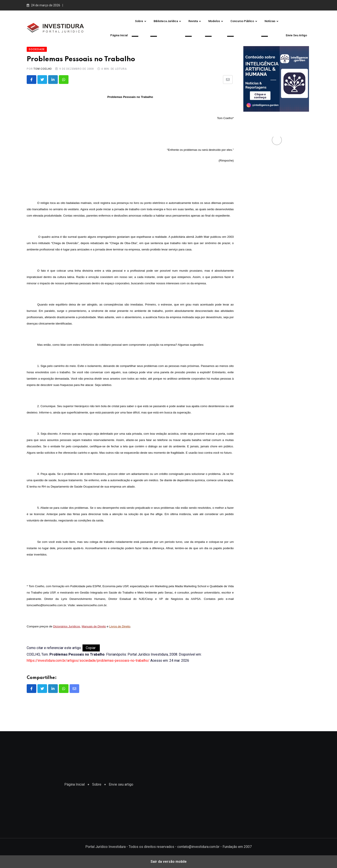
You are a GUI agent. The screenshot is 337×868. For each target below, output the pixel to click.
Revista (193, 21)
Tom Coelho (43, 69)
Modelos (214, 21)
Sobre (139, 21)
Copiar (91, 648)
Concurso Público (242, 21)
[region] (239, 784)
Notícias (270, 21)
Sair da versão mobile (169, 862)
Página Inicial (119, 35)
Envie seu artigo (296, 35)
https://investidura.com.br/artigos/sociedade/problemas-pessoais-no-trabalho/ (88, 661)
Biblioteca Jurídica (166, 21)
